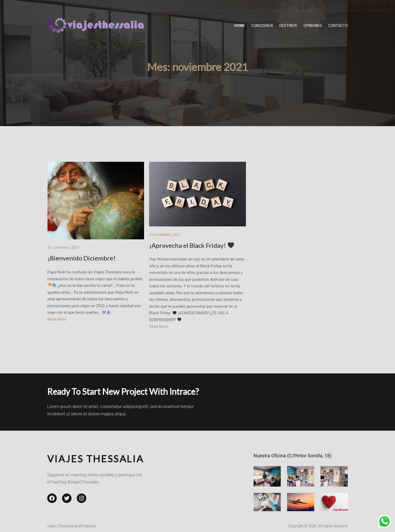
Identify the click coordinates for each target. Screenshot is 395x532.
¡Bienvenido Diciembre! (82, 258)
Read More (57, 319)
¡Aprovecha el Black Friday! (192, 245)
